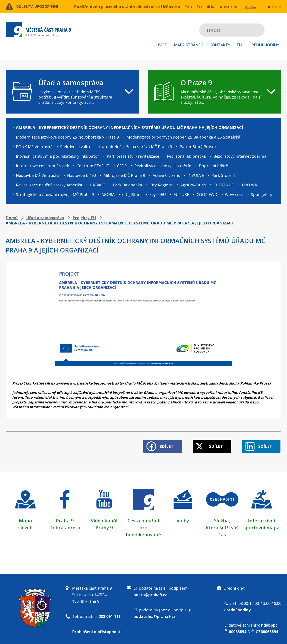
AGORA (108, 194)
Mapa (25, 519)
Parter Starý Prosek (198, 147)
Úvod (162, 45)
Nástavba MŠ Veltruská (38, 175)
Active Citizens (166, 175)
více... (251, 7)
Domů (12, 218)
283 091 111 (110, 615)
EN (239, 45)
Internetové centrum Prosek (42, 166)
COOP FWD (207, 194)
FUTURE (181, 194)
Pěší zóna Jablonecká (186, 156)
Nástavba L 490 (81, 175)
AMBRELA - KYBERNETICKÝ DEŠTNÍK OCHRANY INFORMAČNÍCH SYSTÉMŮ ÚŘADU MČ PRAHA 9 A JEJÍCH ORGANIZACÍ (129, 127)
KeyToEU (158, 194)
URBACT (97, 185)
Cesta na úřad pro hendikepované (143, 526)
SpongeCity (262, 194)
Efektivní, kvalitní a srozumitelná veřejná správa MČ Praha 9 (116, 147)
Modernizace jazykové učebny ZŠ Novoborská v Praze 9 (67, 137)
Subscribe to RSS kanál (277, 30)
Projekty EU (84, 218)
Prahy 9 (104, 526)
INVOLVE (196, 175)
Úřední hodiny (264, 45)
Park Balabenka (127, 185)
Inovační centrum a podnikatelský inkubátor (57, 156)
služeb (25, 526)
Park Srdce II (223, 175)
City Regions (161, 185)
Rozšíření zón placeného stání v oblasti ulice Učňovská (127, 7)
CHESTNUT (224, 185)
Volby (183, 519)
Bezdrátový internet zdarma (240, 156)
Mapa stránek (188, 45)
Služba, (222, 519)
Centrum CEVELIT (93, 166)
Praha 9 (65, 519)
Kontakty (220, 45)
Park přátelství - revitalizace (133, 156)
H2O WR (250, 185)
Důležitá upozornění (41, 7)
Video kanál (104, 519)
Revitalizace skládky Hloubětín (163, 166)
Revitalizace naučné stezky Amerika (49, 185)
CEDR (122, 166)
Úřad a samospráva (45, 218)
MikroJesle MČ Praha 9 (124, 175)
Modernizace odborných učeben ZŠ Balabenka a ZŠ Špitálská (183, 137)
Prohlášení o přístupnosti (97, 630)
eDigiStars (132, 194)
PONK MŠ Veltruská (34, 147)
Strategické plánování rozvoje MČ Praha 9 (55, 194)
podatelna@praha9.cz (154, 615)
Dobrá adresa (65, 526)
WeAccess (234, 194)
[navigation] (72, 92)
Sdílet (161, 445)
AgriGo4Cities (193, 185)
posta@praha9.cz (150, 593)
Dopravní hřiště (213, 166)
